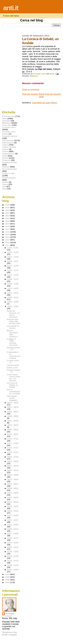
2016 (8, 232)
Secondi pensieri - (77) (13, 349)
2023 (8, 213)
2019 (8, 224)
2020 (8, 221)
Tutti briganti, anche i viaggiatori (12, 398)
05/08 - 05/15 (13, 488)
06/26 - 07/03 (13, 457)
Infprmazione (8, 143)
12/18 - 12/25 (13, 252)
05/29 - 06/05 (13, 475)
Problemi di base (9, 162)
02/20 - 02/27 (13, 538)
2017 (8, 229)
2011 (8, 245)
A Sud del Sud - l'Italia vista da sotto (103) (13, 321)
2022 (8, 216)
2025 (8, 207)
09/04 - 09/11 (13, 412)
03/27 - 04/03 (13, 516)
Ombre (5, 158)
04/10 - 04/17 (13, 506)
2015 (8, 234)
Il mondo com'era (10, 136)
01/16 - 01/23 (13, 561)
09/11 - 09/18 (13, 407)
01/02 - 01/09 (13, 570)
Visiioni (5, 182)
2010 (8, 574)
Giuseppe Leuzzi (10, 615)
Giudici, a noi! (12, 368)
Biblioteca (34, 76)
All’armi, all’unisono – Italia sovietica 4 (13, 334)
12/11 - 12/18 (13, 257)
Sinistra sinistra (9, 178)
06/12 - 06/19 (13, 466)
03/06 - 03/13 (13, 529)
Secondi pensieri (9, 169)
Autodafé (6, 121)
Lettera (5, 145)
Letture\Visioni (8, 154)
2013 (8, 240)
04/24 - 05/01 (13, 497)
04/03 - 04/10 (13, 511)
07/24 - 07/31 (13, 439)
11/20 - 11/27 (13, 270)
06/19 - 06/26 (13, 461)
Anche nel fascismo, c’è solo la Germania (13, 314)
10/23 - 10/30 (13, 288)
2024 (8, 210)
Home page (41, 95)
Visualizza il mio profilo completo (10, 634)
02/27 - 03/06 (13, 534)
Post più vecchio (53, 94)
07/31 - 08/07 (13, 434)
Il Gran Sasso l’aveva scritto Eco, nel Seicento (13, 378)
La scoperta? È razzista (13, 327)
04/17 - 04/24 (13, 502)
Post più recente (30, 94)
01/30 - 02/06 (13, 552)
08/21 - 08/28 (13, 421)
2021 (8, 218)
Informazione (8, 140)
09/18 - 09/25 (13, 403)
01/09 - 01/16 (13, 565)
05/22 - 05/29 (13, 479)
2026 (8, 205)
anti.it (11, 8)
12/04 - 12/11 (13, 261)
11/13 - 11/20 (13, 275)
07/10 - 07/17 (13, 448)
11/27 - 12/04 (13, 266)
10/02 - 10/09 (13, 302)
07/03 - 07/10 (13, 452)
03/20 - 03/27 (13, 520)
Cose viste (7, 125)
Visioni (5, 184)
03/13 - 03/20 (13, 525)
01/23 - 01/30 (13, 556)
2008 (8, 580)
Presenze (6, 160)
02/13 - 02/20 (13, 543)
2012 (8, 242)
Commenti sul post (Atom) (44, 103)
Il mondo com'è (9, 127)
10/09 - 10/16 (13, 297)
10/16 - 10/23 (13, 293)
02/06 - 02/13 (13, 547)
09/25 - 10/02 (13, 306)
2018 (8, 226)
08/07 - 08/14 (13, 430)
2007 (8, 582)
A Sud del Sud (8, 116)
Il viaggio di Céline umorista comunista (12, 342)
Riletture (6, 167)
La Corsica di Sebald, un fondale (12, 385)
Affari (4, 118)
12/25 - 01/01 (13, 248)
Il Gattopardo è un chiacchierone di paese (13, 355)
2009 (8, 577)
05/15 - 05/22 (13, 484)
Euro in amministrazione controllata (13, 392)
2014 (8, 237)
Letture (5, 151)
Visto (4, 189)
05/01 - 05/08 (13, 493)
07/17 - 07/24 (13, 443)
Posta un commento (31, 89)
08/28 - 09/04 (13, 416)
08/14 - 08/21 (13, 425)
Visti (4, 186)
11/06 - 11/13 (13, 279)
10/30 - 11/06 (13, 284)
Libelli (5, 156)
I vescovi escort (13, 365)
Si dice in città (8, 173)
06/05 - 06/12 (13, 470)
